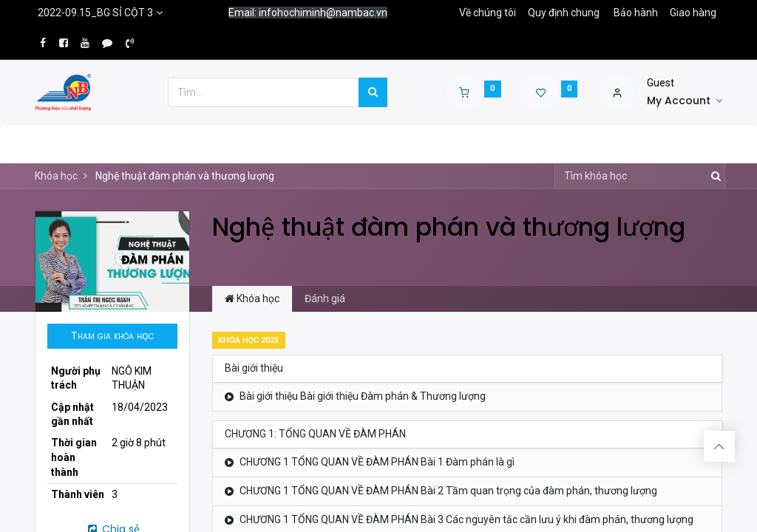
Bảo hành (636, 13)
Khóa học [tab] (252, 299)
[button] (112, 336)
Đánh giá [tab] (325, 299)
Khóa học (56, 176)
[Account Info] (685, 101)
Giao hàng (693, 13)
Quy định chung (564, 13)
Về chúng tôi (488, 13)
